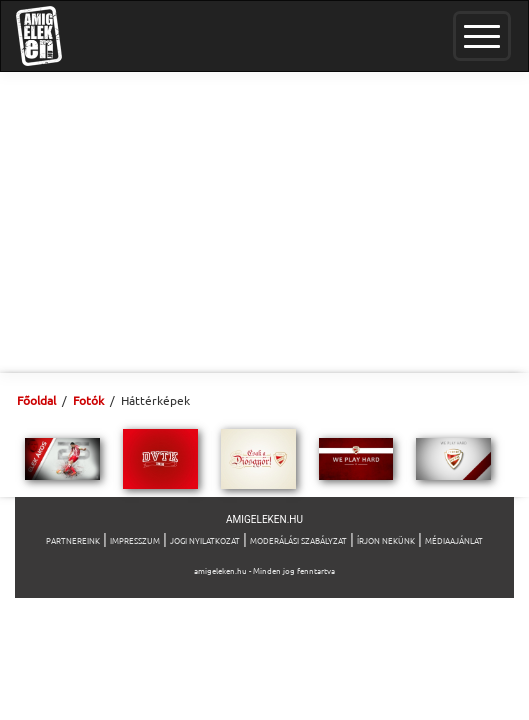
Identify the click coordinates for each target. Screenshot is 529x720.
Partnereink (73, 540)
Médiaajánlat (454, 540)
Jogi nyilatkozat (205, 540)
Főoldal (36, 400)
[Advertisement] (264, 222)
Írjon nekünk (386, 540)
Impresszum (135, 540)
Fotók (88, 400)
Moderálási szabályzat (298, 540)
